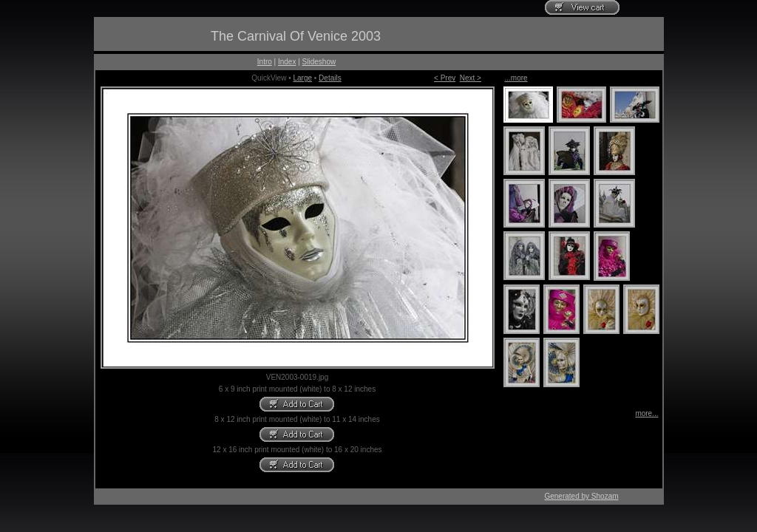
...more (516, 78)
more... (646, 413)
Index (287, 62)
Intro (265, 62)
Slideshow (319, 62)
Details (330, 78)
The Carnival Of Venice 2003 (296, 36)
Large (302, 78)
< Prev (445, 78)
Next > (471, 78)
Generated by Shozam (581, 496)
